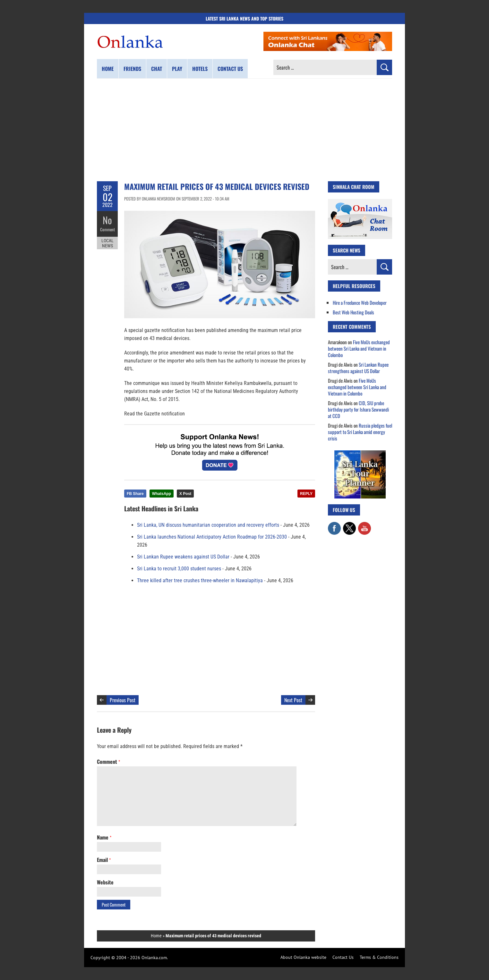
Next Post (293, 700)
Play (177, 69)
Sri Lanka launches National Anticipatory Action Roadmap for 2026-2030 (212, 537)
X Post (185, 494)
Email (104, 860)
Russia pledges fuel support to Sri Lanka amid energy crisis (360, 432)
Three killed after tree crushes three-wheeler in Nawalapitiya (200, 580)
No (107, 220)
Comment (107, 229)
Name (104, 837)
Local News (107, 243)
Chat (157, 69)
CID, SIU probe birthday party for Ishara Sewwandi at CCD (358, 409)
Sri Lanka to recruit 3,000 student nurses (179, 569)
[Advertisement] (244, 130)
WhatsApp (162, 494)
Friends (132, 69)
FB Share (135, 494)
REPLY (306, 494)
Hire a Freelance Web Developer (360, 303)
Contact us (230, 69)
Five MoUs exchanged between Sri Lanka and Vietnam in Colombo (359, 348)
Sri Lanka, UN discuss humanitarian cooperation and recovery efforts (208, 525)
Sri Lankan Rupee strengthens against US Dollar (358, 368)
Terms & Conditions (379, 957)
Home (108, 69)
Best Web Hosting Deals (353, 312)
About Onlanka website (303, 957)
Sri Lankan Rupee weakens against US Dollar (183, 557)
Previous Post (123, 700)
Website (105, 882)
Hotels (200, 69)
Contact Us (343, 957)
